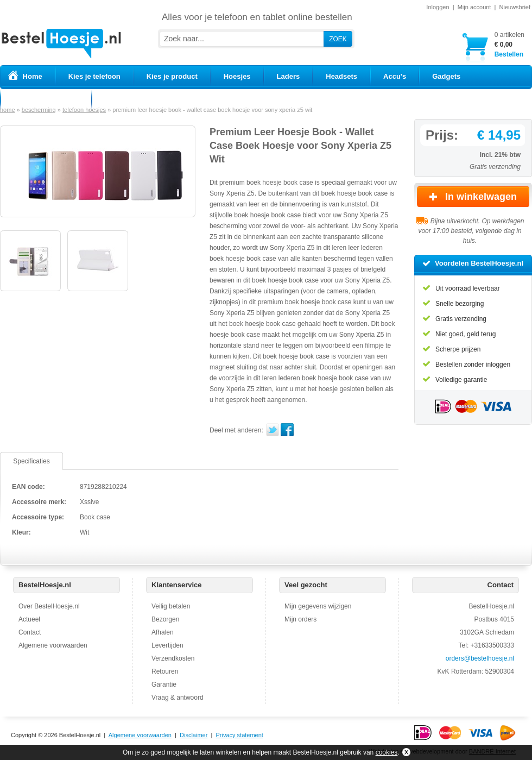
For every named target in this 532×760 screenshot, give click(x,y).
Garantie (164, 684)
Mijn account (474, 7)
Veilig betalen (171, 606)
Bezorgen (165, 619)
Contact (30, 632)
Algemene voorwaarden (53, 645)
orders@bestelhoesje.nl (480, 658)
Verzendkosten (173, 658)
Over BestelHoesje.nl (49, 606)
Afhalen (163, 632)
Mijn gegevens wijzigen (318, 606)
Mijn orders (300, 619)
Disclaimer (194, 735)
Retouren (165, 671)
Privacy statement (239, 735)
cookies (387, 752)
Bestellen (509, 44)
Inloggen (438, 7)
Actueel (29, 619)
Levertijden (167, 645)
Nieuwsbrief (515, 7)
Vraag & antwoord (178, 698)
